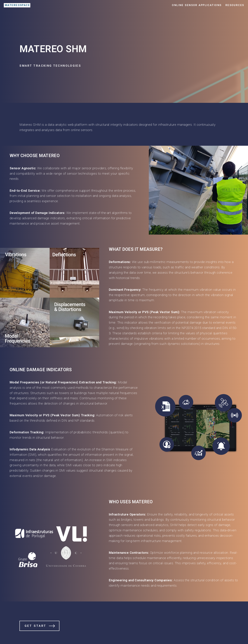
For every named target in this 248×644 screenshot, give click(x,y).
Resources (235, 5)
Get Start (36, 626)
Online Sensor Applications (197, 5)
